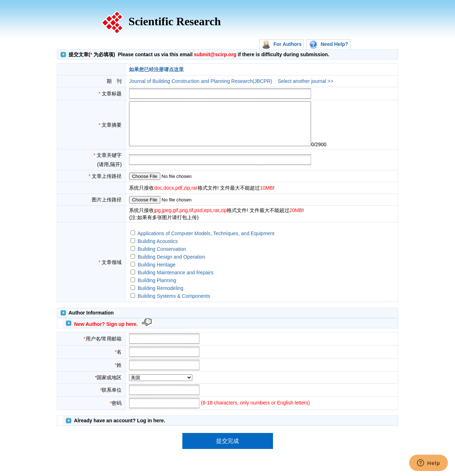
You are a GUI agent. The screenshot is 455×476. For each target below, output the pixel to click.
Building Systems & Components (174, 305)
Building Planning (157, 289)
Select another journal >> (305, 81)
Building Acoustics (158, 250)
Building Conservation (162, 258)
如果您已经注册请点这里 (156, 69)
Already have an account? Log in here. (120, 429)
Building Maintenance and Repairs (175, 281)
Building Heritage (157, 273)
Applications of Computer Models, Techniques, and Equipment (206, 242)
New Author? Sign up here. (106, 333)
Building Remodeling (160, 297)
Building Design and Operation (171, 265)
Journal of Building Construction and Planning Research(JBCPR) (200, 81)
